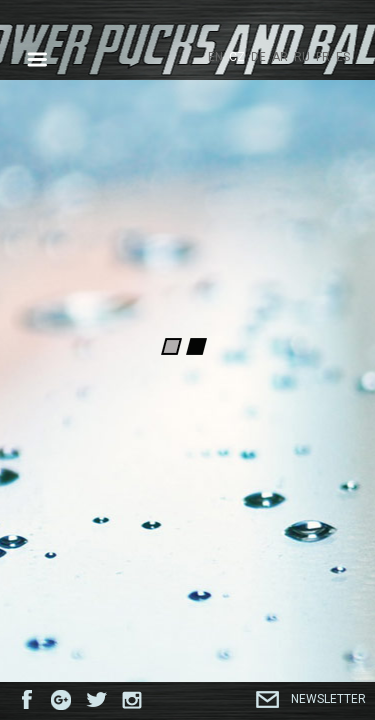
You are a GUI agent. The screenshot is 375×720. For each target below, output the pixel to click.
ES (343, 57)
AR (280, 57)
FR (323, 57)
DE (258, 57)
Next (341, 199)
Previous (34, 199)
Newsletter (328, 699)
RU (302, 57)
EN (215, 57)
